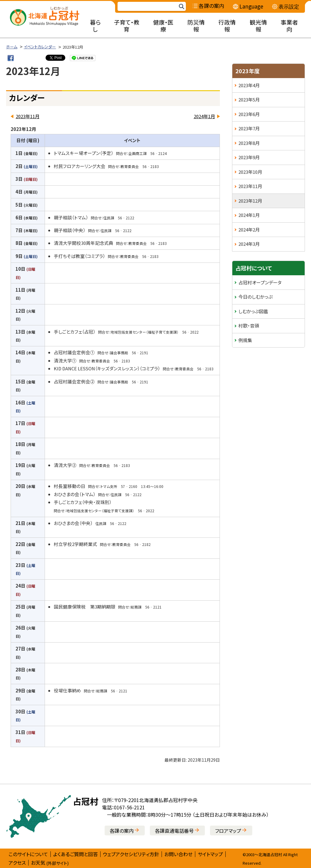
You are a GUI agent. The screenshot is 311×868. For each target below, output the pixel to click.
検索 (181, 7)
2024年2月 (249, 230)
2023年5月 (249, 99)
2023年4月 (249, 85)
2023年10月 (250, 172)
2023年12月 (250, 201)
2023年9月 (249, 157)
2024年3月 (249, 244)
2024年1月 (204, 116)
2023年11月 (28, 116)
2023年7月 (249, 128)
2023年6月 (249, 114)
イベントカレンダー (40, 47)
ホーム (12, 47)
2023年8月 (249, 143)
